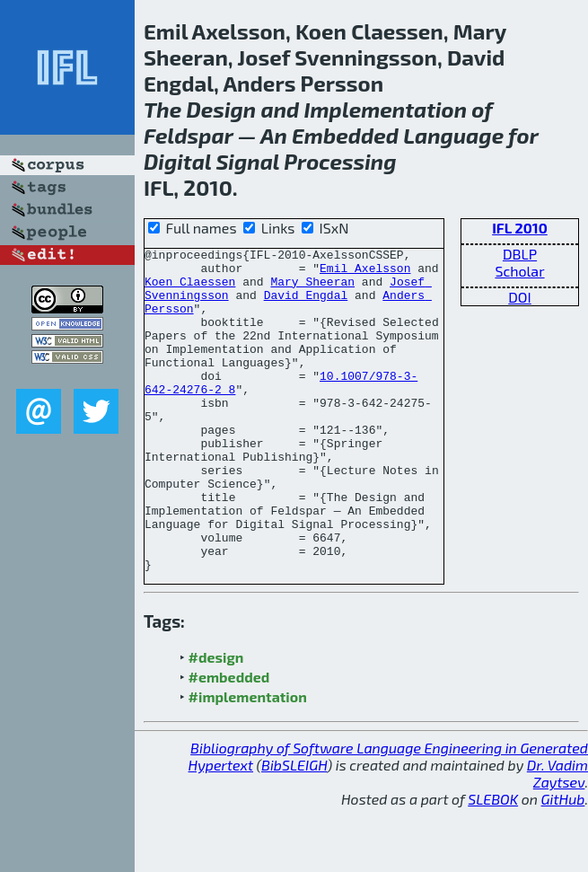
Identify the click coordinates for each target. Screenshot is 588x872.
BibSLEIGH (294, 829)
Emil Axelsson (365, 273)
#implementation (248, 761)
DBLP (520, 254)
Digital (177, 161)
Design (221, 109)
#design (216, 722)
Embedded (345, 135)
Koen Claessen (190, 289)
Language (453, 135)
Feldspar (188, 135)
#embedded (229, 741)
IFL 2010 (520, 228)
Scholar (519, 271)
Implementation (386, 109)
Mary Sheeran (312, 289)
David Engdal (306, 305)
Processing (340, 161)
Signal (247, 161)
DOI (520, 297)
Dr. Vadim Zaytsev (557, 838)
